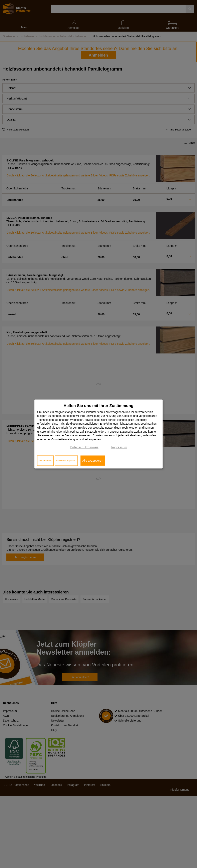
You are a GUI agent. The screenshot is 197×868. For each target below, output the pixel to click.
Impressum (119, 447)
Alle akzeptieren (93, 461)
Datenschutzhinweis (84, 447)
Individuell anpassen (66, 461)
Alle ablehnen (46, 461)
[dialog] (98, 434)
